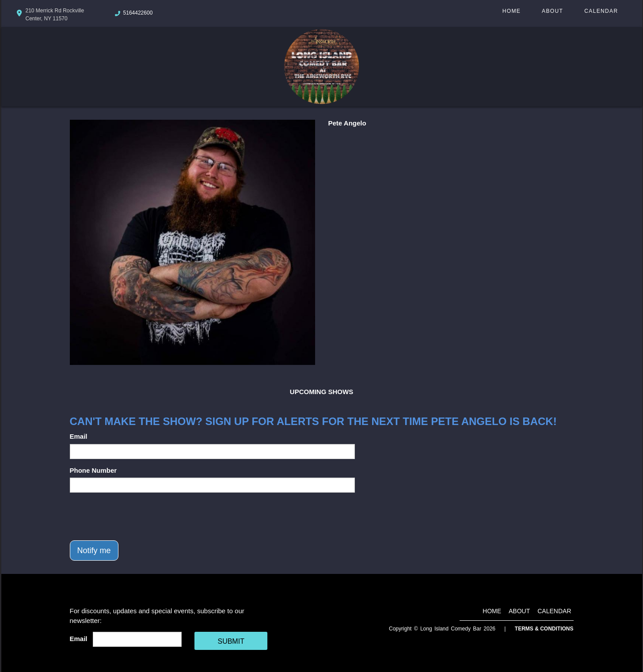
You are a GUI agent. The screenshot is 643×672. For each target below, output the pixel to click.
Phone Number (93, 470)
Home (512, 11)
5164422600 (138, 13)
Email (79, 436)
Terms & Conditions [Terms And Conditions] (544, 629)
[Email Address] (137, 639)
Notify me (94, 551)
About (552, 11)
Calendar (601, 11)
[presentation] (137, 516)
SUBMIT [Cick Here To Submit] (231, 641)
